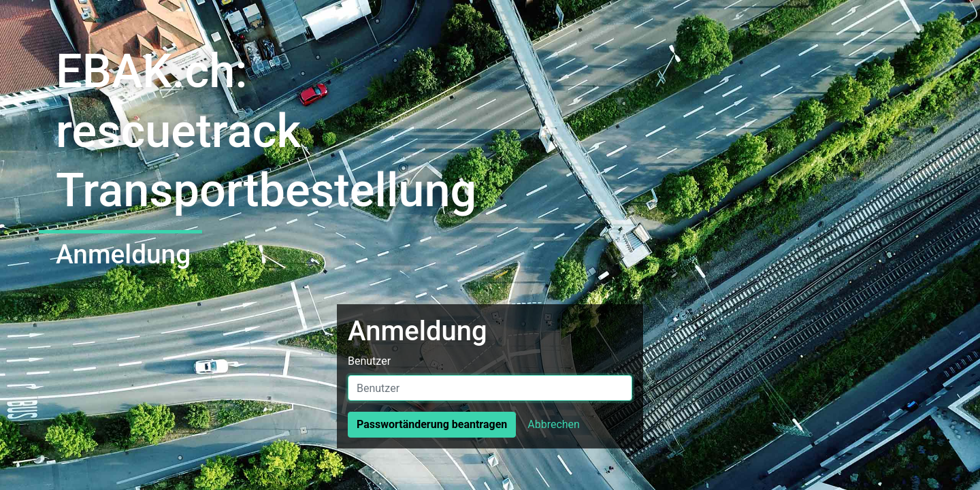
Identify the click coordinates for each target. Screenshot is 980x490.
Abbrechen (554, 424)
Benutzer (369, 361)
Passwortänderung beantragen (432, 424)
